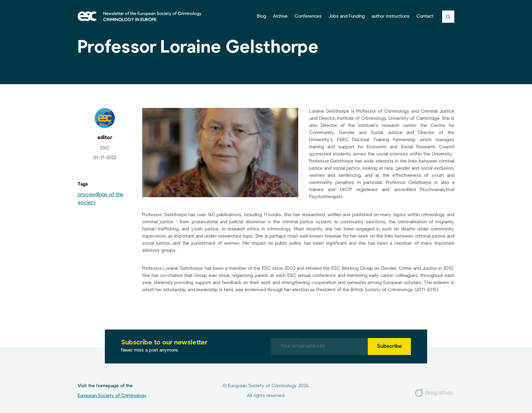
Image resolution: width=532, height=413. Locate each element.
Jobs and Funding (347, 16)
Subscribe (389, 346)
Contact (425, 16)
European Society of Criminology (112, 396)
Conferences (308, 16)
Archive (280, 16)
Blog (261, 16)
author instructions (391, 16)
